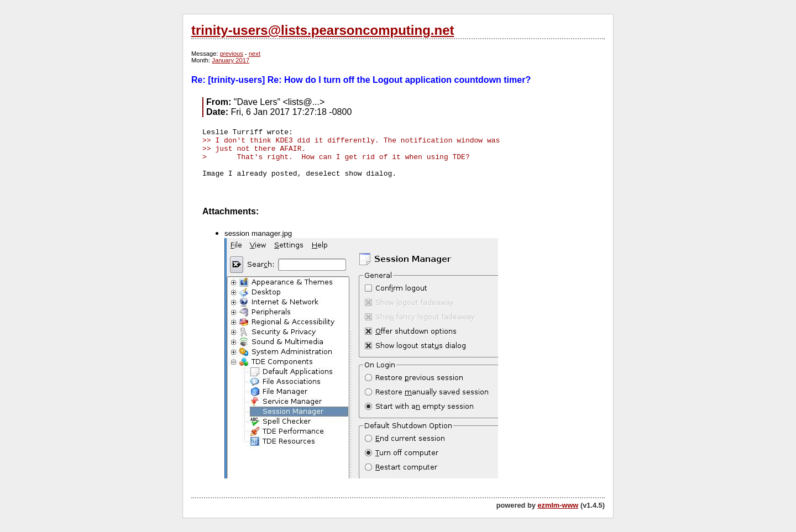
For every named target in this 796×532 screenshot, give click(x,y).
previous (232, 54)
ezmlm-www (558, 505)
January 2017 (231, 60)
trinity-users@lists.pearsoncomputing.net (323, 30)
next (255, 54)
